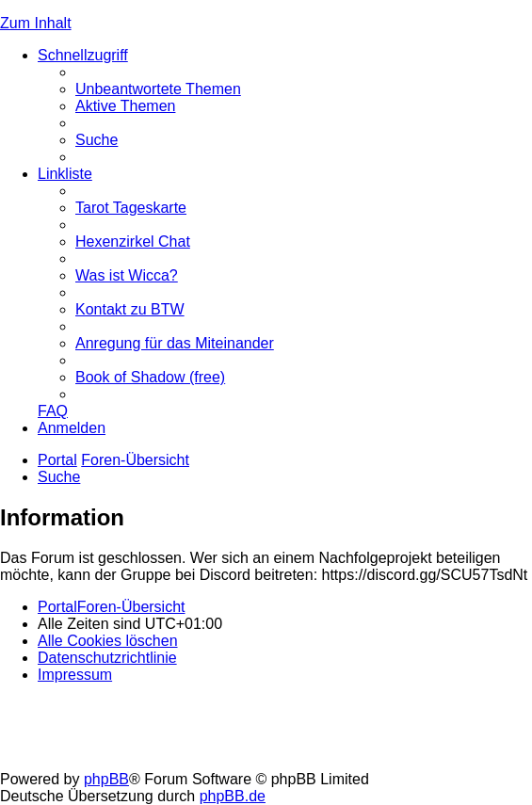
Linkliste (65, 174)
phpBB (106, 779)
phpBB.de (233, 796)
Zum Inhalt (36, 23)
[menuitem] (158, 89)
